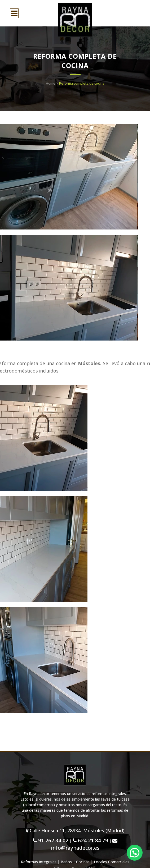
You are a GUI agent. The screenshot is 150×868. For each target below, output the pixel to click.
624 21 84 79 (90, 841)
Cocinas (83, 862)
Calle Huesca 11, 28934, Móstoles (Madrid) (75, 830)
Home (51, 83)
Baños (66, 862)
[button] (135, 853)
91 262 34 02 (51, 841)
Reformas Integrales (39, 862)
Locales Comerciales (112, 862)
